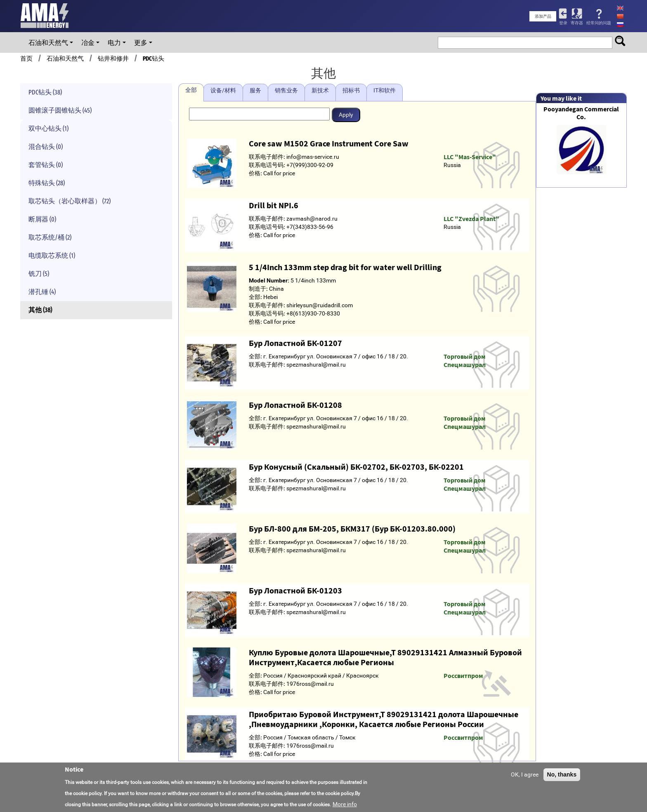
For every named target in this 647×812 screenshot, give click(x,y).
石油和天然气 (48, 42)
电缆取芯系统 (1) (52, 255)
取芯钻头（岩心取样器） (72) (70, 201)
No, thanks (562, 774)
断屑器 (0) (42, 219)
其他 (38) (40, 310)
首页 (26, 59)
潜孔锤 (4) (42, 292)
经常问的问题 (599, 23)
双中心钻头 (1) (48, 128)
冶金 (88, 42)
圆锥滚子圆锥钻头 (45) (60, 110)
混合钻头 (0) (46, 147)
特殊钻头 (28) (47, 183)
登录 (563, 23)
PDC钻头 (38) (45, 92)
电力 (114, 42)
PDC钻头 (153, 59)
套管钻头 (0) (46, 165)
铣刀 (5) (39, 274)
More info (345, 804)
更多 (141, 42)
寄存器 (577, 23)
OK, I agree (525, 774)
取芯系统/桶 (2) (50, 237)
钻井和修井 (113, 59)
